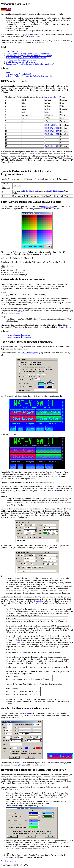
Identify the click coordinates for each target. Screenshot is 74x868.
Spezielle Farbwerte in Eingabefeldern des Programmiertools (28, 54)
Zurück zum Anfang (8, 861)
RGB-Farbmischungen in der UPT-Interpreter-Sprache (26, 58)
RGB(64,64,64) (51, 125)
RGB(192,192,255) (52, 134)
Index (8, 72)
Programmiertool (48, 207)
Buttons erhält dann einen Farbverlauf (44, 715)
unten (59, 474)
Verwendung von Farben (16, 4)
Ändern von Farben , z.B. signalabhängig (29, 76)
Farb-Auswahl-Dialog (14, 202)
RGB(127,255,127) (52, 131)
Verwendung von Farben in (19, 74)
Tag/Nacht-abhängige (55, 191)
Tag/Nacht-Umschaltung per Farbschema (21, 60)
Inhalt (4, 47)
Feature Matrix (34, 37)
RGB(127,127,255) (52, 128)
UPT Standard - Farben (15, 81)
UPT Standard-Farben (14, 51)
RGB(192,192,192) (52, 146)
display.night (38, 601)
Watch (54, 490)
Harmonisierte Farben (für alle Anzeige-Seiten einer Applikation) (30, 64)
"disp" (20, 311)
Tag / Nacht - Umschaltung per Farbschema (27, 342)
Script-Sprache (51, 97)
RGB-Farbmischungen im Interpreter (23, 279)
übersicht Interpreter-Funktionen (18, 335)
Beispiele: (5, 605)
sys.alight (16, 640)
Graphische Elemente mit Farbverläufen (20, 62)
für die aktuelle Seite (31, 191)
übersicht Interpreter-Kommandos (18, 337)
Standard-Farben (65, 327)
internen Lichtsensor (28, 636)
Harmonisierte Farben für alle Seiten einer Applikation (34, 770)
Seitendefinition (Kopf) (30, 353)
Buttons (29, 713)
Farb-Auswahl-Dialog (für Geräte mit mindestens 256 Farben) (29, 56)
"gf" (19, 765)
